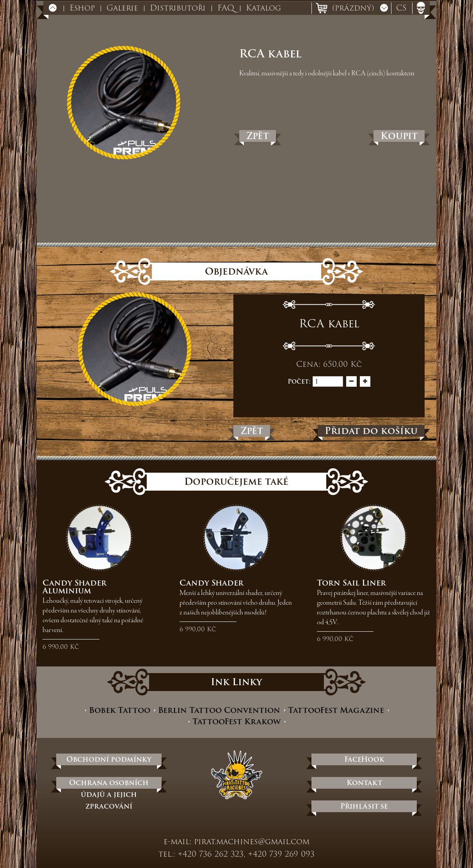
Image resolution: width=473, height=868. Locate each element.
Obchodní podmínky (109, 759)
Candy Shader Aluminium (75, 587)
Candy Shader (212, 583)
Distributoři (178, 8)
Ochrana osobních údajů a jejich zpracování (109, 783)
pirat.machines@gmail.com (252, 841)
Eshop (82, 8)
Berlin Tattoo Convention (219, 710)
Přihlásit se (364, 806)
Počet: (299, 381)
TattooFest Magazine (336, 710)
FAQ (226, 8)
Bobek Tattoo (120, 710)
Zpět (258, 136)
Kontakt (364, 783)
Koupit (399, 136)
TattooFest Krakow (236, 722)
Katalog (263, 8)
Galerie (122, 8)
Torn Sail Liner (351, 583)
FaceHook (364, 759)
